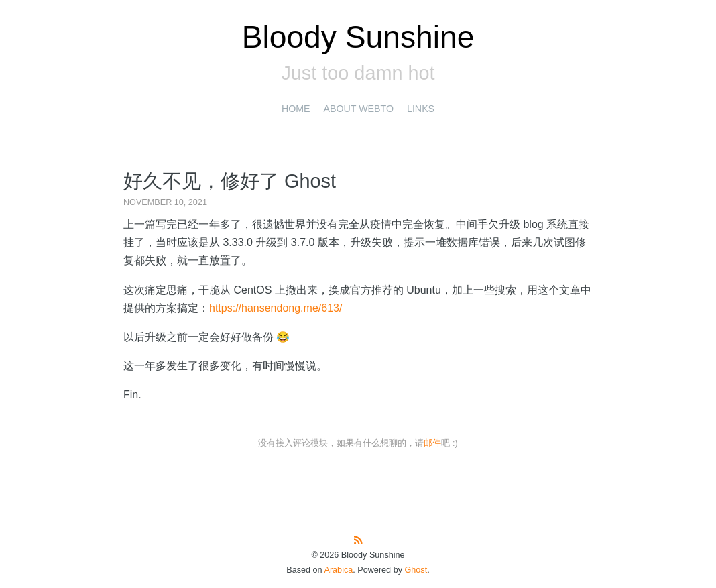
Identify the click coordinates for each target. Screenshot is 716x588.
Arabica (338, 570)
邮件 (432, 443)
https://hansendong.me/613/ (276, 308)
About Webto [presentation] (358, 109)
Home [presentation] (296, 109)
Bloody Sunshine (358, 37)
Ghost (416, 570)
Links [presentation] (421, 109)
